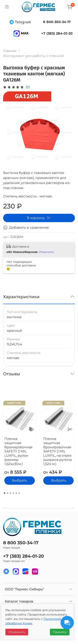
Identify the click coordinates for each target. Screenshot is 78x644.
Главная (10, 51)
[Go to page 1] (5, 493)
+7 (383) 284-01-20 (24, 556)
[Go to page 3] (10, 493)
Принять (60, 632)
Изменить (46, 252)
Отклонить (17, 632)
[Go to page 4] (13, 493)
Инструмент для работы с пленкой (33, 56)
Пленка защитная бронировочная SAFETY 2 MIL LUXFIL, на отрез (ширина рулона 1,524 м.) (58, 451)
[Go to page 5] (16, 493)
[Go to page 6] (19, 493)
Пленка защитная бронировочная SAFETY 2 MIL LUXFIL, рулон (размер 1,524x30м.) (18, 451)
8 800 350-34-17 (21, 543)
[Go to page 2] (7, 493)
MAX (21, 33)
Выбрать (19, 481)
